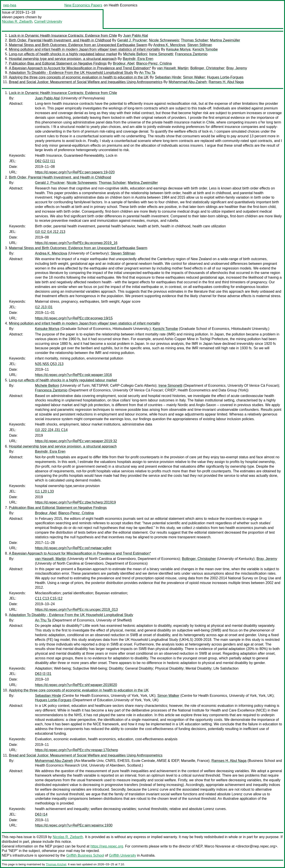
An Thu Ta (147, 73)
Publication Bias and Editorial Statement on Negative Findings (58, 63)
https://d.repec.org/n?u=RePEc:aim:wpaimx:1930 (74, 825)
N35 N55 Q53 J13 (49, 364)
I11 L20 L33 (44, 491)
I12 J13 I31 (44, 307)
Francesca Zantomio (191, 54)
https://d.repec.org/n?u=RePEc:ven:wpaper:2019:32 (76, 441)
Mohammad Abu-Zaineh (188, 82)
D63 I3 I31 (43, 674)
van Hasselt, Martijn (173, 68)
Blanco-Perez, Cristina (154, 63)
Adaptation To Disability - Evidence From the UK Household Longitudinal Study (71, 73)
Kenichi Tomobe (205, 49)
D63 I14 (41, 814)
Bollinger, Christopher (207, 68)
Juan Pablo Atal (135, 36)
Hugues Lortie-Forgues (225, 77)
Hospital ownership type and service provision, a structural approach (63, 59)
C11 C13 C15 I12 (49, 598)
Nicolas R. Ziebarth (17, 22)
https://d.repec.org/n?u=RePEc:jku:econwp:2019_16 (76, 243)
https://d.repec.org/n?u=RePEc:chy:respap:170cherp (76, 750)
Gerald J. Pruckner (132, 40)
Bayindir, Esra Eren (138, 59)
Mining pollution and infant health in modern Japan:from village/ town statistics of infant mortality (84, 49)
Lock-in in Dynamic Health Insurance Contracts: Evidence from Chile (63, 36)
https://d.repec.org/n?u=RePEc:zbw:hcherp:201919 (75, 502)
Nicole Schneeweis (164, 40)
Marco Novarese (217, 846)
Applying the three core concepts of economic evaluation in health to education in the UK (79, 77)
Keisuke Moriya (178, 49)
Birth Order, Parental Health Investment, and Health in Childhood (60, 40)
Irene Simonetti (161, 54)
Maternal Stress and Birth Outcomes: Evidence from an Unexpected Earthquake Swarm (78, 45)
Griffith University (122, 855)
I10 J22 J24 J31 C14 (51, 430)
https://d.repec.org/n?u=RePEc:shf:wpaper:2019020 (76, 685)
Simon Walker (194, 77)
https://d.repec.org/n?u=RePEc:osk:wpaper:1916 (73, 375)
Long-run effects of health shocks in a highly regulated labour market (63, 54)
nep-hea (10, 5)
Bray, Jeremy (237, 68)
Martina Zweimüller (225, 40)
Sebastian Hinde (168, 77)
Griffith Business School (85, 855)
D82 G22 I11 (45, 161)
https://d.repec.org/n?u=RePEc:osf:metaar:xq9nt (73, 548)
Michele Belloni (135, 54)
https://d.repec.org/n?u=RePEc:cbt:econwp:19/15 (74, 318)
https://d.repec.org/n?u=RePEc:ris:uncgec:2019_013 (76, 610)
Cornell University (48, 22)
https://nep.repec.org (107, 846)
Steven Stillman (200, 45)
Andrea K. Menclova (169, 45)
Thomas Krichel (56, 864)
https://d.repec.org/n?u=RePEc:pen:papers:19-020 (75, 172)
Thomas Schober (195, 40)
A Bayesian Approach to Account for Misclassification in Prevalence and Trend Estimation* (80, 68)
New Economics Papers (83, 5)
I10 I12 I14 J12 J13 (50, 232)
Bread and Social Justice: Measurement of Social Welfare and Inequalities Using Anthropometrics (86, 82)
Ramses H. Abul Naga (226, 82)
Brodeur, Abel (124, 63)
